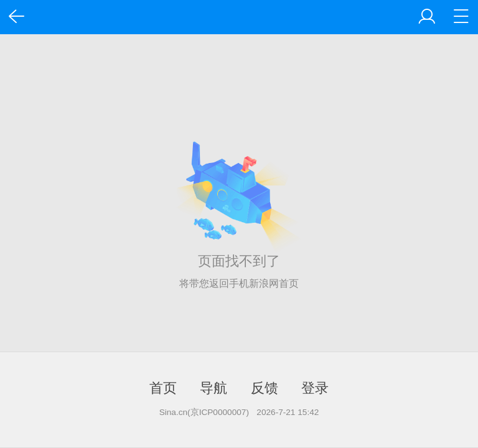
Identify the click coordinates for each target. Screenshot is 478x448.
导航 (213, 388)
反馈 (265, 388)
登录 (315, 388)
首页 (163, 388)
